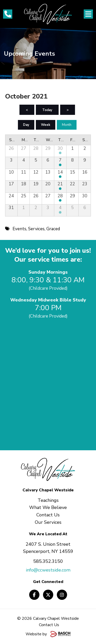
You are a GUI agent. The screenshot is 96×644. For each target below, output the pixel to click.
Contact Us (49, 625)
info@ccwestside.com (48, 570)
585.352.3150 (48, 561)
